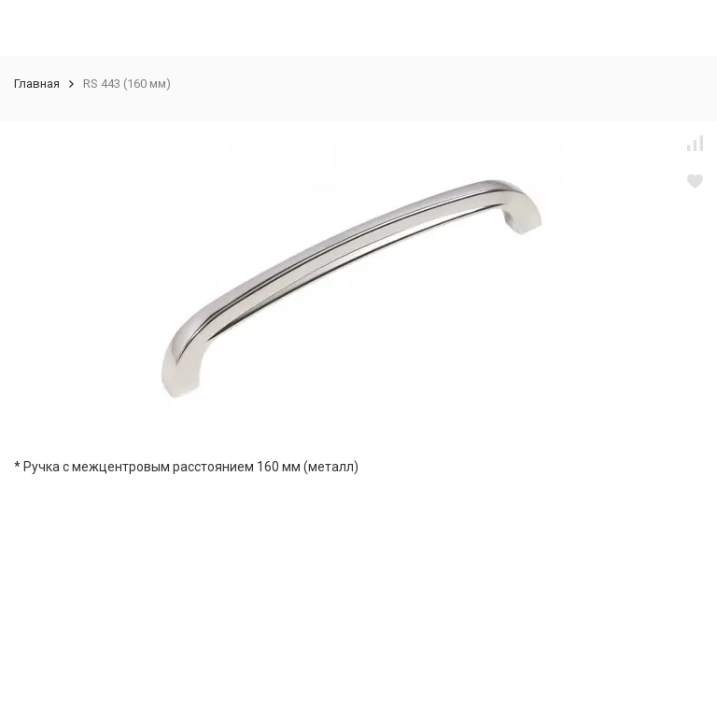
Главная (37, 84)
